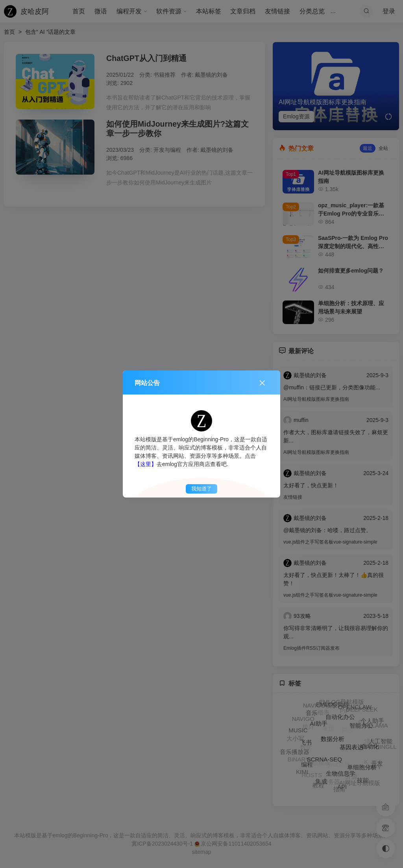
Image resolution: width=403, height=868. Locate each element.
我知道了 (201, 489)
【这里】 (146, 464)
